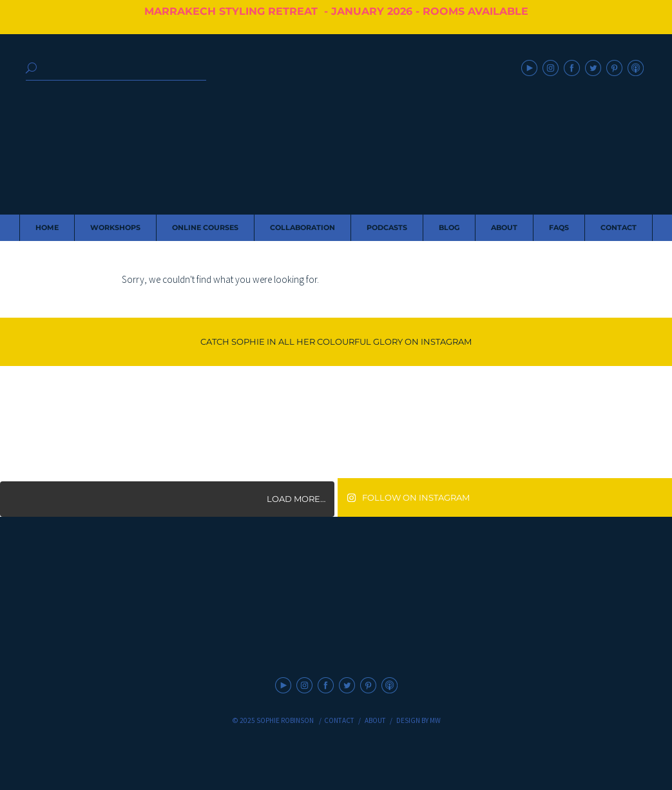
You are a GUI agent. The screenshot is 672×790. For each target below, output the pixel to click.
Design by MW (418, 720)
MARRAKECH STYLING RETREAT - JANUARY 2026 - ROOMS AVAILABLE (336, 11)
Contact (339, 720)
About (375, 720)
